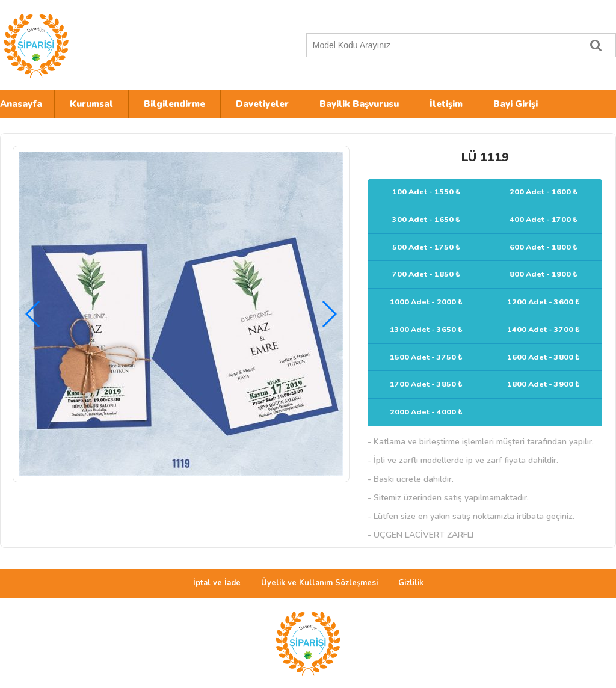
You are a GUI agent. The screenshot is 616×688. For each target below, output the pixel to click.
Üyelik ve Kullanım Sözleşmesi (319, 583)
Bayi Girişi (516, 104)
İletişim (446, 104)
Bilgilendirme (174, 104)
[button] (329, 314)
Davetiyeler (262, 104)
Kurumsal (91, 104)
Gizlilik (411, 583)
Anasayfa (21, 104)
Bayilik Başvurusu (359, 104)
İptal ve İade (217, 583)
